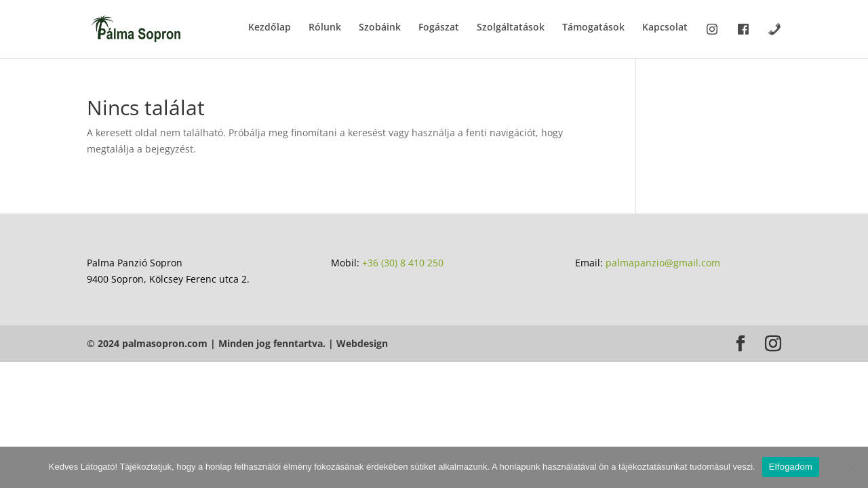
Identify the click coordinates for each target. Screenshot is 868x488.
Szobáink (380, 28)
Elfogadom (791, 467)
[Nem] (851, 467)
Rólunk (325, 28)
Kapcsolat (665, 28)
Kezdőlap (270, 28)
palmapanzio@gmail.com (663, 263)
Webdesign (362, 343)
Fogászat (439, 28)
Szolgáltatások (511, 28)
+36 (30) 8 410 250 (403, 263)
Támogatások (593, 28)
